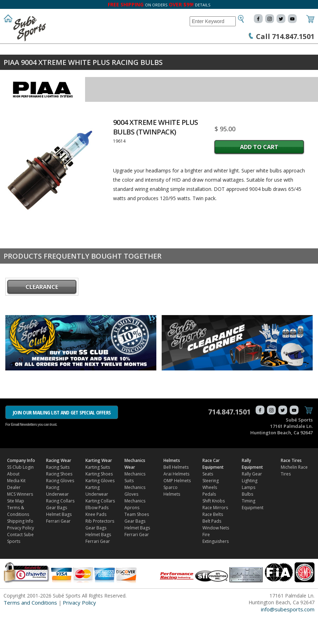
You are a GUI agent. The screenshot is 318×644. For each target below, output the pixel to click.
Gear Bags (57, 535)
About (13, 502)
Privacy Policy (21, 555)
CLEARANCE (42, 314)
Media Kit (16, 508)
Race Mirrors (215, 535)
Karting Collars (100, 529)
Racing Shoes (59, 502)
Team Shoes (137, 542)
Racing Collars (60, 529)
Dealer (14, 515)
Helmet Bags (59, 542)
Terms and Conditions (30, 630)
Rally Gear (252, 502)
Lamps (249, 515)
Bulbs (247, 522)
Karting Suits (98, 495)
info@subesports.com (288, 637)
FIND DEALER (107, 64)
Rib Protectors (100, 549)
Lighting (250, 508)
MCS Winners (20, 522)
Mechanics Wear (158, 50)
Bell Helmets (176, 495)
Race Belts (213, 542)
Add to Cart (259, 175)
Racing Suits (58, 495)
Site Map (16, 529)
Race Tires (69, 64)
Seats (208, 502)
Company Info (21, 50)
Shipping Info (20, 549)
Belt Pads (212, 549)
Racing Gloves (60, 508)
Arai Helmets (176, 502)
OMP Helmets (177, 508)
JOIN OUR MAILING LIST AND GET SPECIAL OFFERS (62, 440)
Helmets (199, 50)
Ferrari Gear (58, 549)
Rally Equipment (25, 64)
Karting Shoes (99, 502)
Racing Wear (66, 50)
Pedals (209, 522)
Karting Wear (110, 50)
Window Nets (216, 555)
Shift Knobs (214, 529)
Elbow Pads (97, 535)
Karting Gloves (100, 508)
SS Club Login (20, 495)
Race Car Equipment (246, 50)
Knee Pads (96, 542)
